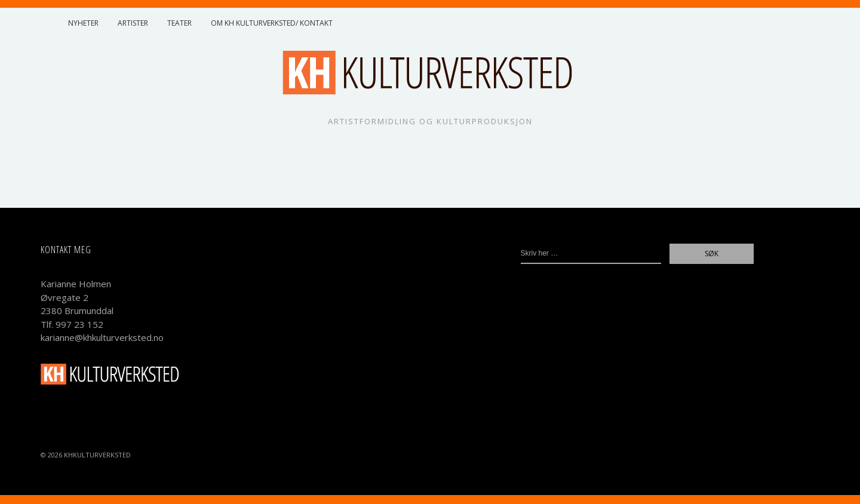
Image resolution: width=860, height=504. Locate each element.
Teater (179, 23)
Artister (133, 23)
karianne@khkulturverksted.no (102, 337)
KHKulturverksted (97, 455)
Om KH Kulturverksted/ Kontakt (272, 23)
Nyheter (83, 23)
